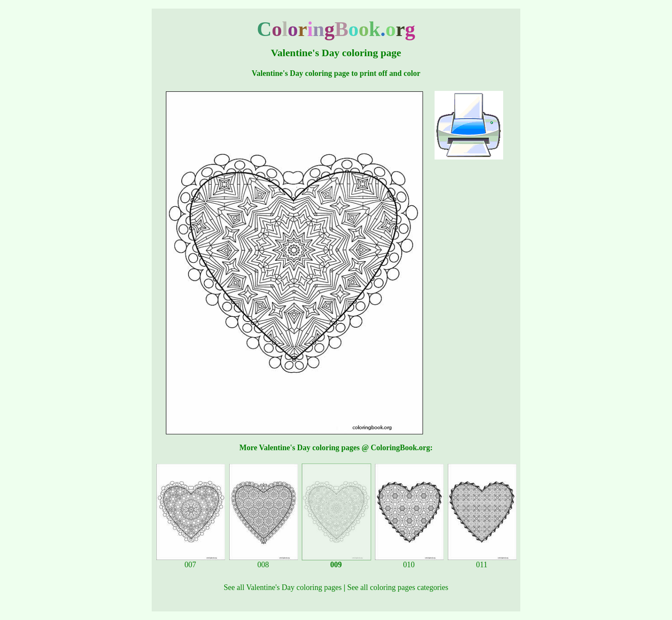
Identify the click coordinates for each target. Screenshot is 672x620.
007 (191, 561)
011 (482, 561)
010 (409, 561)
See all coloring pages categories (398, 587)
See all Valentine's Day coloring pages (283, 587)
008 (264, 561)
